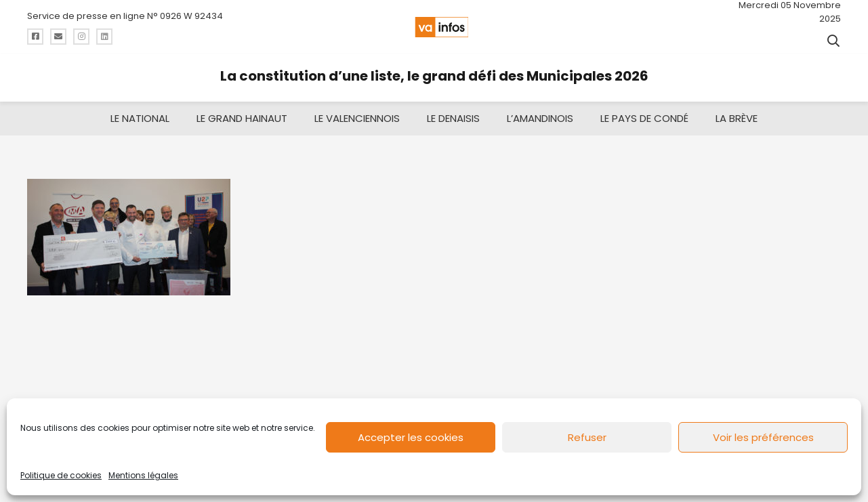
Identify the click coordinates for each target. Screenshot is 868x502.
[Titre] (35, 37)
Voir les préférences (763, 437)
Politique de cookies (61, 475)
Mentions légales (143, 475)
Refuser (587, 437)
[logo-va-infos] (441, 27)
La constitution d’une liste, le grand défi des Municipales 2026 (434, 76)
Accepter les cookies (411, 437)
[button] (833, 41)
